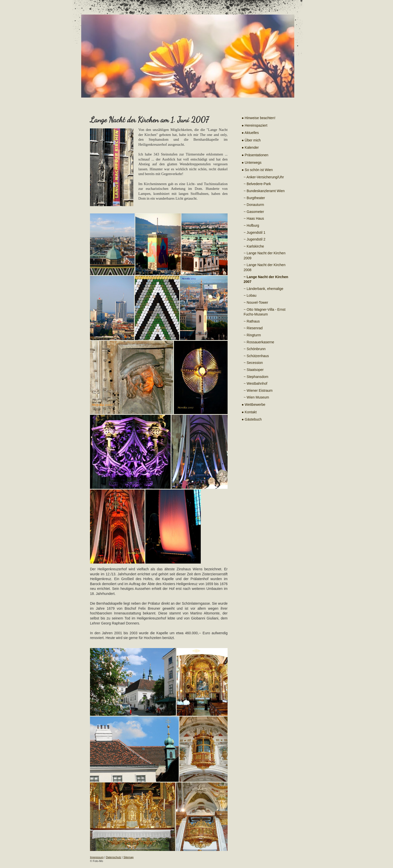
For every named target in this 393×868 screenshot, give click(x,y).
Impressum (97, 857)
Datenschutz (113, 857)
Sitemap (129, 857)
